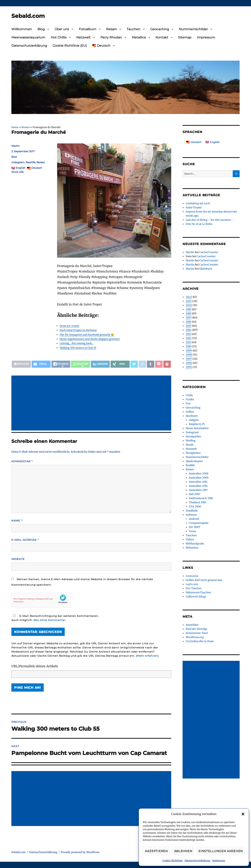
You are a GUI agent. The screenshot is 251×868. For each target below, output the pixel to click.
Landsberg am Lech (198, 203)
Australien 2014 (198, 486)
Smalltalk (192, 511)
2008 (189, 355)
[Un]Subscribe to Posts (200, 641)
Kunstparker (193, 436)
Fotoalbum (88, 29)
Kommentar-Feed (197, 633)
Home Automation (197, 428)
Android (194, 519)
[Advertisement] (92, 403)
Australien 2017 (198, 490)
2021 (189, 301)
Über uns (62, 29)
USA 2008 (195, 506)
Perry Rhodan (111, 37)
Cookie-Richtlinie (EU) (70, 46)
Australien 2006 (199, 474)
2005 (189, 367)
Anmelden (192, 625)
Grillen (190, 412)
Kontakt (162, 37)
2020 (189, 305)
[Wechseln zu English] (212, 142)
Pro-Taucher (194, 588)
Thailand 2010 (197, 502)
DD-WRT (195, 527)
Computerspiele (199, 523)
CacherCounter (209, 252)
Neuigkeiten (193, 453)
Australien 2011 (198, 482)
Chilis (189, 395)
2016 (188, 322)
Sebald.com (28, 16)
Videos (190, 539)
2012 (189, 338)
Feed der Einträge (196, 629)
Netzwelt (83, 37)
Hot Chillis (59, 37)
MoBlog (191, 441)
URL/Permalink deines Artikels (35, 666)
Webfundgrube (195, 544)
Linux (192, 531)
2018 (189, 313)
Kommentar (22, 461)
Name (17, 521)
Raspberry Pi (197, 424)
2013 (188, 334)
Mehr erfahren (147, 656)
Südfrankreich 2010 (201, 498)
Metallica (139, 37)
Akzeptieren (156, 851)
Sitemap (185, 37)
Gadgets (194, 420)
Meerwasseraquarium (28, 37)
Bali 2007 (195, 494)
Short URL (18, 172)
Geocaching (160, 29)
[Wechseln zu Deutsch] (194, 142)
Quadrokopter (194, 461)
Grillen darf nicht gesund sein (204, 580)
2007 (189, 359)
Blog (41, 29)
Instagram (18, 162)
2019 (188, 309)
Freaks (190, 399)
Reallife (30, 162)
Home (15, 127)
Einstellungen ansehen (221, 851)
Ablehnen (183, 851)
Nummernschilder (193, 29)
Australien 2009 (199, 478)
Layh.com (192, 584)
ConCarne (192, 576)
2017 (188, 318)
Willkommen (22, 29)
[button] (243, 814)
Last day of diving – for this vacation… (209, 220)
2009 (189, 351)
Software (191, 515)
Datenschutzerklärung (197, 860)
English (21, 168)
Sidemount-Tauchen (198, 592)
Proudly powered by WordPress (80, 852)
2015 (189, 326)
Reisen (111, 29)
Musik (190, 445)
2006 (189, 363)
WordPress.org (195, 637)
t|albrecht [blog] (196, 597)
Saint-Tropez (194, 207)
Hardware (192, 416)
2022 (189, 297)
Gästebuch (206, 269)
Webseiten (192, 548)
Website (18, 559)
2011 (188, 342)
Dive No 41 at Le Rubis (199, 224)
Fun (188, 403)
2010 (188, 346)
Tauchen (134, 29)
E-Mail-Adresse (25, 540)
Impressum (219, 860)
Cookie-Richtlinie (172, 860)
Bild (14, 157)
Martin (16, 146)
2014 (188, 330)
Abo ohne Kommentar (49, 620)
